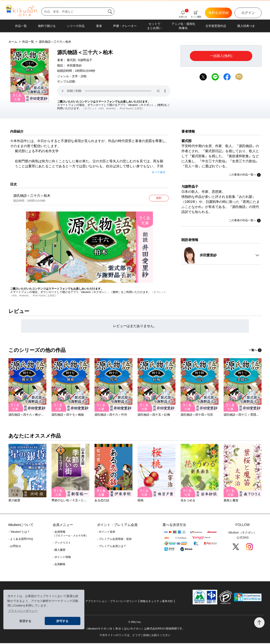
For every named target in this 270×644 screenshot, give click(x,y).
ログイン (248, 13)
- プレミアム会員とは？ (112, 547)
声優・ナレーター (125, 26)
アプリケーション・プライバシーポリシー (111, 602)
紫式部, (72, 60)
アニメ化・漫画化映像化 (183, 26)
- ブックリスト (62, 544)
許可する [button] (62, 621)
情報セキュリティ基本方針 (157, 602)
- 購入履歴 (59, 551)
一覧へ (255, 351)
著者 (99, 26)
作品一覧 (21, 26)
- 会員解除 (59, 565)
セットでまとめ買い (154, 26)
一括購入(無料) (221, 56)
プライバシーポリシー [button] (23, 611)
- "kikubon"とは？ (19, 533)
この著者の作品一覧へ (245, 175)
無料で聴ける (47, 26)
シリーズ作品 (76, 26)
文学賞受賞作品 (216, 26)
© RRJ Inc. (135, 623)
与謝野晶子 (85, 60)
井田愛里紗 (74, 65)
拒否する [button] (25, 621)
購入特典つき (246, 26)
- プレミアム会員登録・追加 (114, 540)
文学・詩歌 (79, 76)
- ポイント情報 (62, 558)
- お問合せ (15, 547)
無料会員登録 (219, 13)
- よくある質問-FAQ (21, 540)
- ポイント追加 (106, 533)
